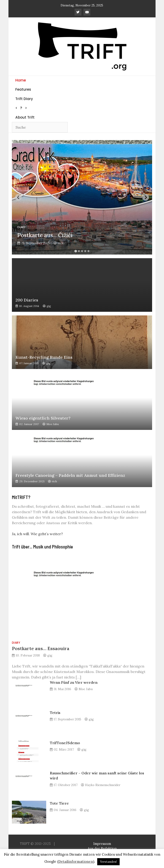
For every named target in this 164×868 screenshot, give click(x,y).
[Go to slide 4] (85, 251)
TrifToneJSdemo (65, 743)
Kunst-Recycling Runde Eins (44, 357)
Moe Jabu (53, 424)
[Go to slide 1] (76, 251)
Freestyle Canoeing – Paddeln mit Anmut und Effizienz (70, 475)
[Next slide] (146, 197)
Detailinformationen (76, 861)
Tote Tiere (59, 803)
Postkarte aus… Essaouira (41, 648)
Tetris (55, 713)
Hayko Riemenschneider (103, 785)
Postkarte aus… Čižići (45, 235)
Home (21, 80)
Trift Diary (24, 99)
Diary (22, 227)
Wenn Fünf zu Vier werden (74, 682)
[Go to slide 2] (79, 251)
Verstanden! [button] (108, 862)
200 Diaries (27, 300)
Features (23, 89)
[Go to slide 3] (82, 251)
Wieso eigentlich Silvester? (43, 418)
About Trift (25, 117)
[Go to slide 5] (88, 251)
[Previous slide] (18, 197)
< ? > (21, 108)
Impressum (102, 844)
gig (49, 306)
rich (60, 243)
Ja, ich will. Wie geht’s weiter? (37, 534)
